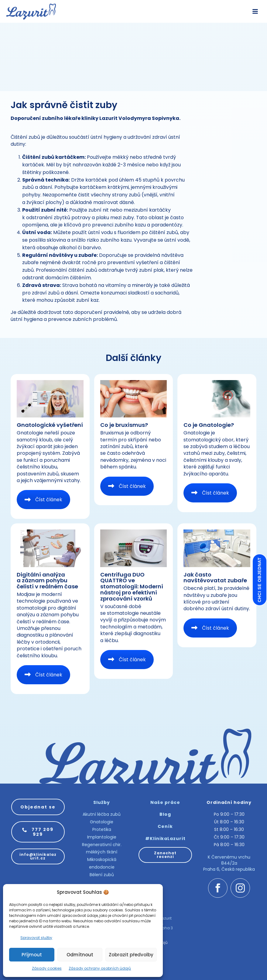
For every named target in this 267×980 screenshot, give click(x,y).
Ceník (165, 826)
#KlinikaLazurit (165, 839)
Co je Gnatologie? (209, 425)
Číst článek (43, 500)
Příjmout (32, 955)
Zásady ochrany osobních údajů (100, 968)
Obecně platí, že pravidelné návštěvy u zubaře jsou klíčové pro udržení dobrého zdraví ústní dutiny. (217, 598)
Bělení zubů (102, 875)
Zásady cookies (47, 968)
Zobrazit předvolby (131, 955)
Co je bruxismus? (124, 425)
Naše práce (165, 802)
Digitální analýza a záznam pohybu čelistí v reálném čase (47, 581)
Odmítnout (80, 955)
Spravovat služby (36, 938)
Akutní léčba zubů (102, 814)
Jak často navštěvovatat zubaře (215, 578)
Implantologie (102, 837)
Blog (165, 814)
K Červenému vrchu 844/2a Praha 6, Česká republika (229, 863)
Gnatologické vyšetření (50, 425)
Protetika (102, 829)
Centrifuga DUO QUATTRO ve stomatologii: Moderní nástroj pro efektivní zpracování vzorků (132, 587)
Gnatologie (102, 822)
